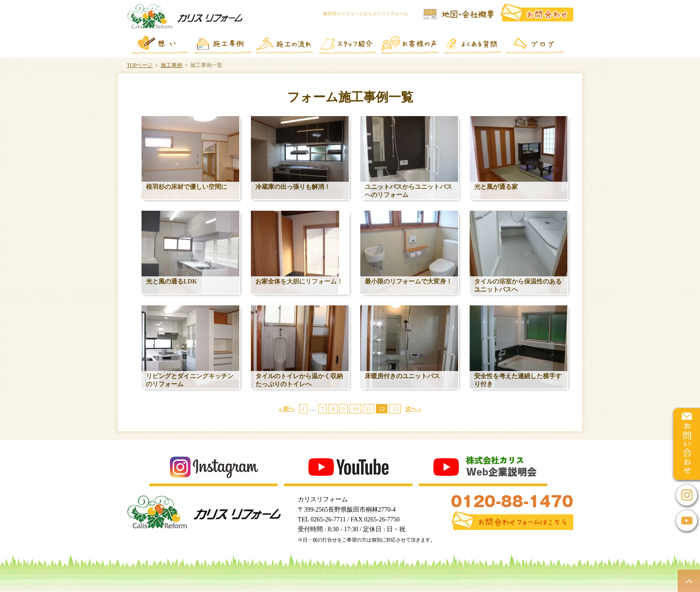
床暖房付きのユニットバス (402, 376)
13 (395, 409)
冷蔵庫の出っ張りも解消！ (293, 187)
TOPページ (140, 65)
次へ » (413, 409)
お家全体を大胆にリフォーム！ (299, 281)
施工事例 (171, 65)
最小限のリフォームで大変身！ (408, 281)
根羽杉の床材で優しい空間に (187, 187)
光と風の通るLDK (171, 281)
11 (369, 409)
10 (355, 409)
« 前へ (287, 409)
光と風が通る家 (496, 187)
